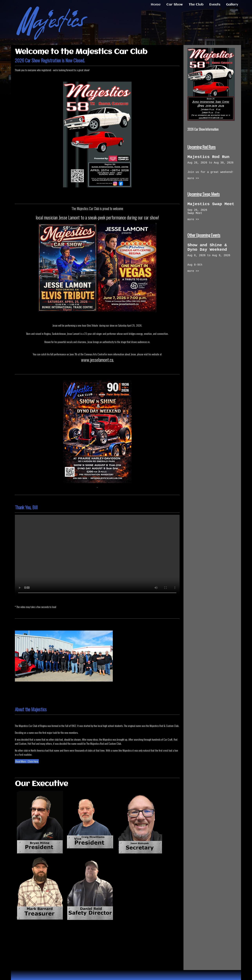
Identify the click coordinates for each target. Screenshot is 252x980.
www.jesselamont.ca (97, 360)
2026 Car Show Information (203, 129)
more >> (193, 183)
